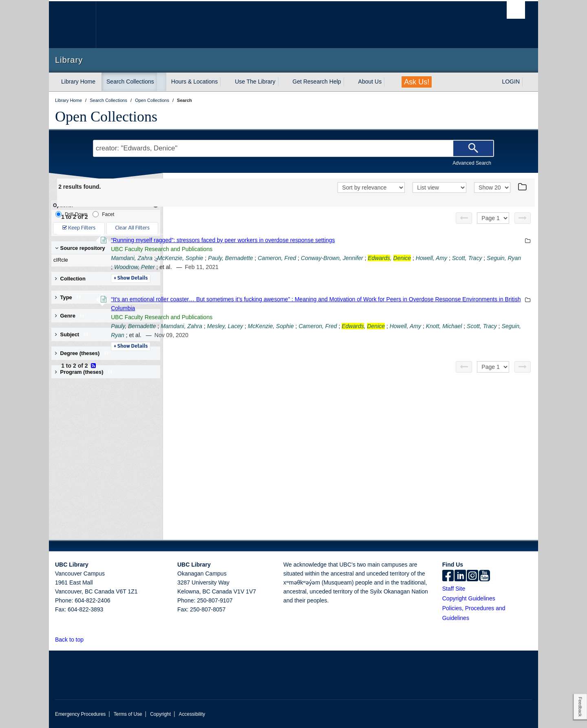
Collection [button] (70, 279)
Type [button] (70, 297)
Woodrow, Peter (356, 267)
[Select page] (493, 218)
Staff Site (454, 589)
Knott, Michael (257, 335)
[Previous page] (464, 218)
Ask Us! (417, 82)
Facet (103, 214)
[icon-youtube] (484, 576)
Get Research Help (317, 82)
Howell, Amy (242, 267)
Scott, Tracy (277, 267)
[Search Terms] (293, 148)
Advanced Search (472, 163)
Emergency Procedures (80, 714)
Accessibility (192, 714)
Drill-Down (71, 214)
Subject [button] (73, 334)
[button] (88, 639)
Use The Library (255, 82)
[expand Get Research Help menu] (349, 82)
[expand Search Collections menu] (161, 82)
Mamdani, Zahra (243, 258)
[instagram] (472, 576)
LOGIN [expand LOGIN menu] (511, 82)
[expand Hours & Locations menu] (225, 82)
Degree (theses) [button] (83, 353)
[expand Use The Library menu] (283, 82)
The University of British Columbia (72, 25)
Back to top (73, 640)
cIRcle (104, 260)
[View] (439, 188)
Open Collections (106, 117)
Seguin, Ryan (314, 267)
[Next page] (523, 218)
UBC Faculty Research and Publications (273, 249)
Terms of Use (128, 714)
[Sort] (371, 188)
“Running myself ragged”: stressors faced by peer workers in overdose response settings (334, 240)
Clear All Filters (132, 228)
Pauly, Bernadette (342, 258)
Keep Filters (79, 228)
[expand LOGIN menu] (527, 82)
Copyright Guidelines (469, 598)
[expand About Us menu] (389, 82)
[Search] (473, 148)
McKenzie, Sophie (292, 258)
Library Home (78, 82)
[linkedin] (460, 576)
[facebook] (448, 576)
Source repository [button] (80, 248)
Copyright (160, 714)
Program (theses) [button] (85, 372)
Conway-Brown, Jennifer (444, 258)
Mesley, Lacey (337, 326)
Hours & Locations (194, 82)
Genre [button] (71, 316)
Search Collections (130, 82)
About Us (370, 82)
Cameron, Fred (388, 258)
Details (242, 278)
